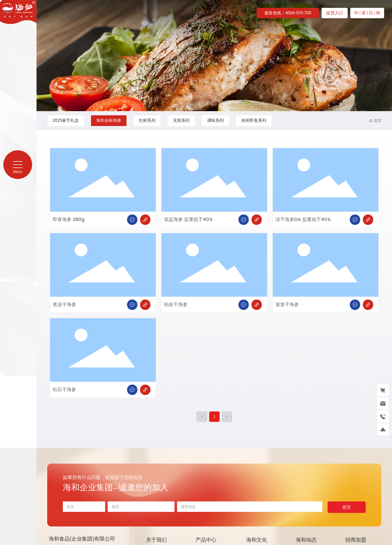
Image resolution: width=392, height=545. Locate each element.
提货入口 (335, 13)
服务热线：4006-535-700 (288, 13)
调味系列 (215, 120)
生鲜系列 (147, 120)
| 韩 (377, 13)
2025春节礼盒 (66, 120)
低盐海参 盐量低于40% (188, 220)
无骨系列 (181, 120)
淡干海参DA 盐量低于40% (303, 220)
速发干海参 (287, 305)
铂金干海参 (176, 305)
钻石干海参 (64, 390)
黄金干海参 (64, 305)
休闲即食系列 (254, 120)
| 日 (370, 13)
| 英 (363, 13)
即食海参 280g (69, 220)
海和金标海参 (109, 120)
